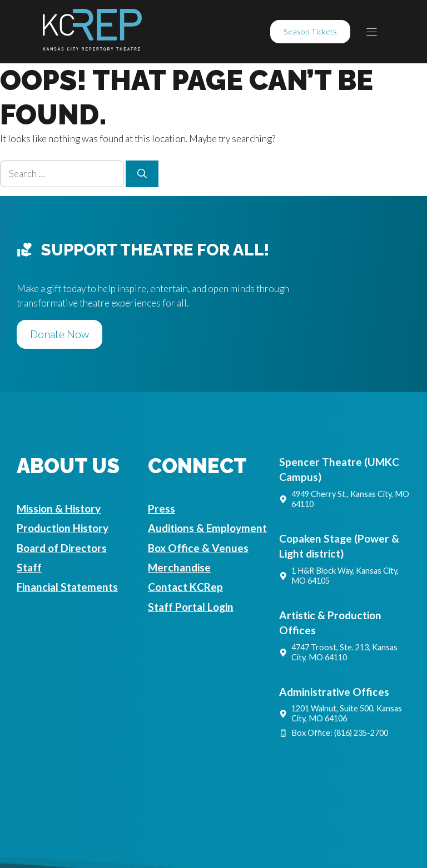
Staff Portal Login (191, 607)
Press (162, 508)
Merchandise (179, 567)
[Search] (142, 174)
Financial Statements (67, 587)
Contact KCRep (185, 587)
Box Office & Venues (198, 548)
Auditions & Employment (207, 528)
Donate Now (59, 334)
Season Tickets (310, 31)
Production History (63, 528)
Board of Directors (62, 548)
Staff (29, 567)
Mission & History (59, 508)
